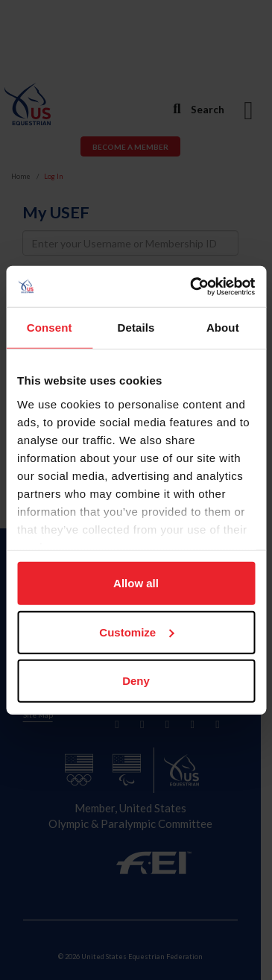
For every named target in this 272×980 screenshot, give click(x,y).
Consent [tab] (50, 328)
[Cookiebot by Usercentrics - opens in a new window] (193, 286)
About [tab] (223, 328)
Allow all (136, 583)
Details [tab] (136, 328)
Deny (136, 681)
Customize (136, 632)
